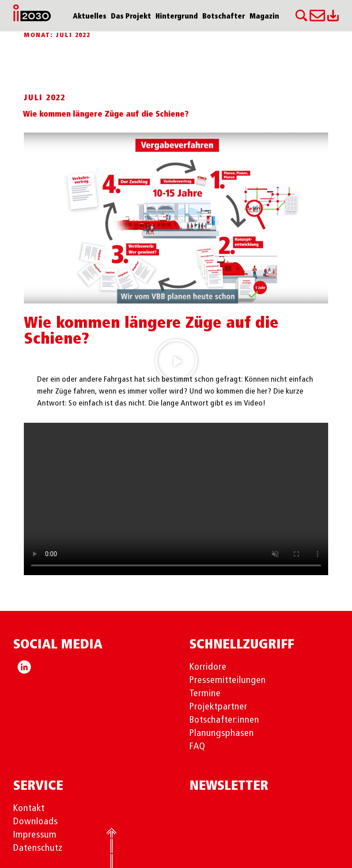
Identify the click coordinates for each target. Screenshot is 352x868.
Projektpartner (218, 707)
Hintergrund (177, 17)
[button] (176, 360)
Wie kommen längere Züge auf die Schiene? (106, 114)
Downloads (36, 822)
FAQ (197, 747)
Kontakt (29, 808)
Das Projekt (131, 17)
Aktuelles (90, 17)
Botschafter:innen (225, 720)
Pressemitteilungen (228, 680)
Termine (205, 694)
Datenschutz (38, 848)
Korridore (208, 667)
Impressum (35, 835)
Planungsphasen (222, 733)
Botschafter (224, 17)
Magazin (264, 17)
